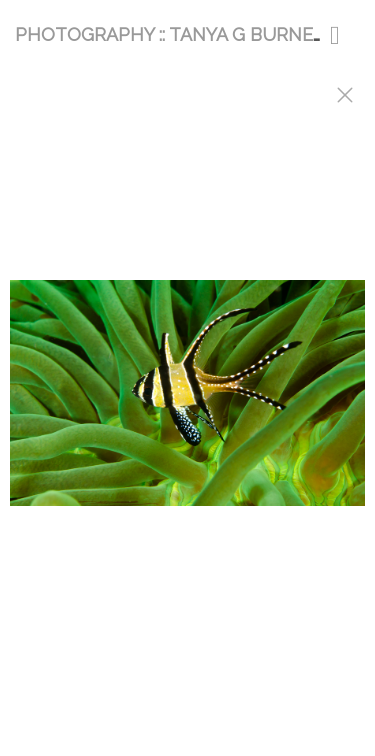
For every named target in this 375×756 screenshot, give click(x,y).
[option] (187, 403)
